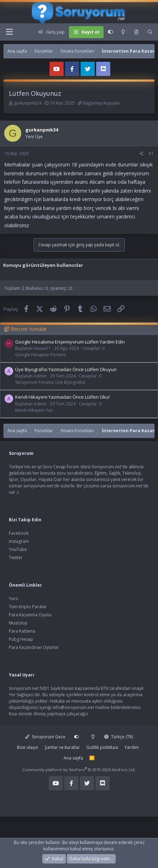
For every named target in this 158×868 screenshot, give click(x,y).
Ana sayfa (73, 758)
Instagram (19, 541)
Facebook (19, 533)
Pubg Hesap (21, 639)
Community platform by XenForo (79, 770)
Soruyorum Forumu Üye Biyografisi (50, 382)
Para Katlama (22, 631)
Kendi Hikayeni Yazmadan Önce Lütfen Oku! (62, 397)
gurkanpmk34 (28, 103)
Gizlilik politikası (102, 747)
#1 (151, 154)
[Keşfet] (136, 32)
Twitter (16, 558)
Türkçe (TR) (119, 737)
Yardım (132, 747)
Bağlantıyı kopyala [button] (101, 103)
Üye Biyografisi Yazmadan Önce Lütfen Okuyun (66, 369)
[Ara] (150, 32)
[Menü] (9, 32)
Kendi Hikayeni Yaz (34, 410)
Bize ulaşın (28, 747)
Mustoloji (18, 623)
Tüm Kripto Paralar (28, 607)
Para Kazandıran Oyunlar (34, 647)
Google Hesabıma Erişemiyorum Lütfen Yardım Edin (70, 342)
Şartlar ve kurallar (62, 747)
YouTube (18, 549)
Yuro (14, 599)
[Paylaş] (142, 154)
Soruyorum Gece (45, 737)
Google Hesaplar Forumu (41, 355)
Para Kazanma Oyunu (30, 615)
